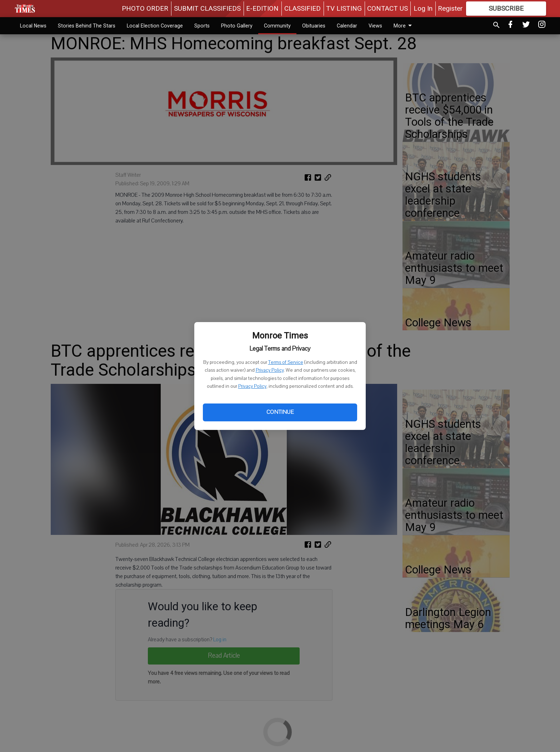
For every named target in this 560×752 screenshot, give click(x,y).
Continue (280, 412)
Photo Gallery (237, 26)
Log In (423, 8)
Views (375, 26)
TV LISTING (344, 8)
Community (277, 26)
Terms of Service (286, 362)
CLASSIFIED (302, 8)
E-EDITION (262, 8)
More (404, 26)
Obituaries (314, 26)
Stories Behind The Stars (87, 26)
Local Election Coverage (155, 26)
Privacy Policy (270, 370)
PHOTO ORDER (145, 8)
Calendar (347, 26)
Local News (33, 26)
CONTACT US (387, 8)
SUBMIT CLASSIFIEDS (207, 8)
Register (450, 8)
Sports (202, 26)
